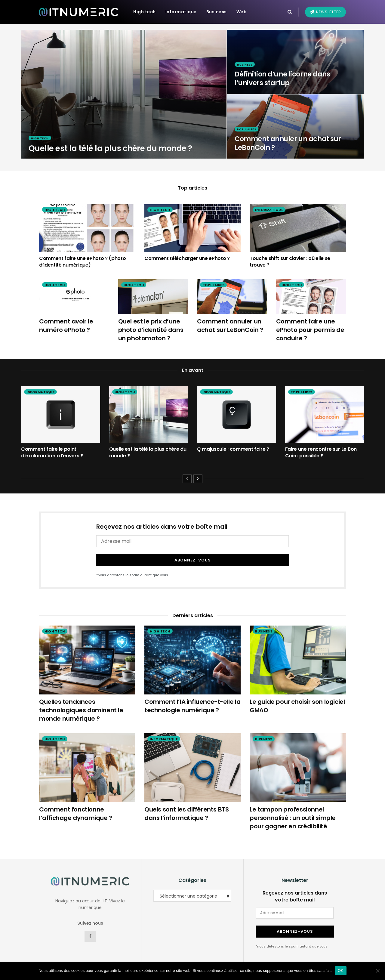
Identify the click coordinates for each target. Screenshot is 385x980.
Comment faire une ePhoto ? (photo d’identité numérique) (82, 262)
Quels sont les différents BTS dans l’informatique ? (186, 808)
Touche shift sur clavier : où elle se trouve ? (290, 262)
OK (341, 971)
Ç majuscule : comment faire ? (233, 449)
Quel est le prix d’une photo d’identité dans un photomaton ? (151, 330)
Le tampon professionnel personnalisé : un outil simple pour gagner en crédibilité (293, 812)
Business (217, 12)
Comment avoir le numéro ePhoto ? (66, 326)
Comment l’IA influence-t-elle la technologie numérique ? (192, 700)
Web (242, 12)
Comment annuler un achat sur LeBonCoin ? (288, 147)
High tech (145, 12)
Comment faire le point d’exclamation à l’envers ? (52, 452)
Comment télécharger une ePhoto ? (187, 258)
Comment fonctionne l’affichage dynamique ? (76, 808)
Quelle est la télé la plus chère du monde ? (110, 152)
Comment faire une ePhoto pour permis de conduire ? (310, 330)
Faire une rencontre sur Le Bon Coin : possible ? (321, 452)
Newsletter (325, 12)
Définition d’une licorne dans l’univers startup (282, 82)
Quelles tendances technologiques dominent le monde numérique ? (81, 705)
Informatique (181, 12)
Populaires (248, 132)
